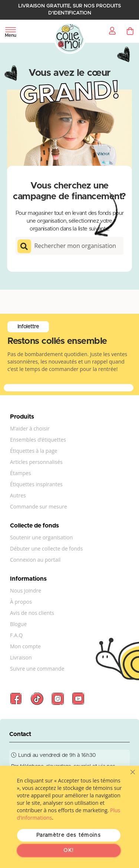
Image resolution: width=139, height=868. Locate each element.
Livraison (21, 657)
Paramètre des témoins (69, 835)
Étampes (21, 473)
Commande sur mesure (39, 506)
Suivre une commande (37, 669)
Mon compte (25, 646)
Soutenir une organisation (41, 537)
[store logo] (69, 38)
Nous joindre (26, 591)
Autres (18, 495)
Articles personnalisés (36, 462)
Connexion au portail (35, 560)
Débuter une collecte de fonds (46, 548)
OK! (68, 851)
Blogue (18, 624)
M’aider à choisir (30, 428)
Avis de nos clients (32, 613)
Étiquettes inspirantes (36, 484)
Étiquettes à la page (34, 451)
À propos (21, 602)
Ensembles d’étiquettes (38, 440)
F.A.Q (16, 635)
